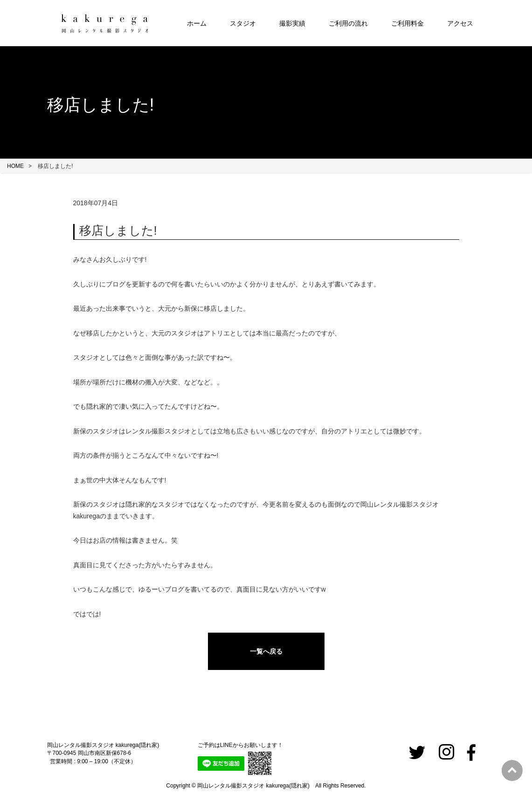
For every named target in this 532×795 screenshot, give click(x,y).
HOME (15, 166)
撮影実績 (292, 23)
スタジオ (243, 23)
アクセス (460, 23)
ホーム (197, 23)
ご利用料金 (408, 23)
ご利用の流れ (348, 23)
